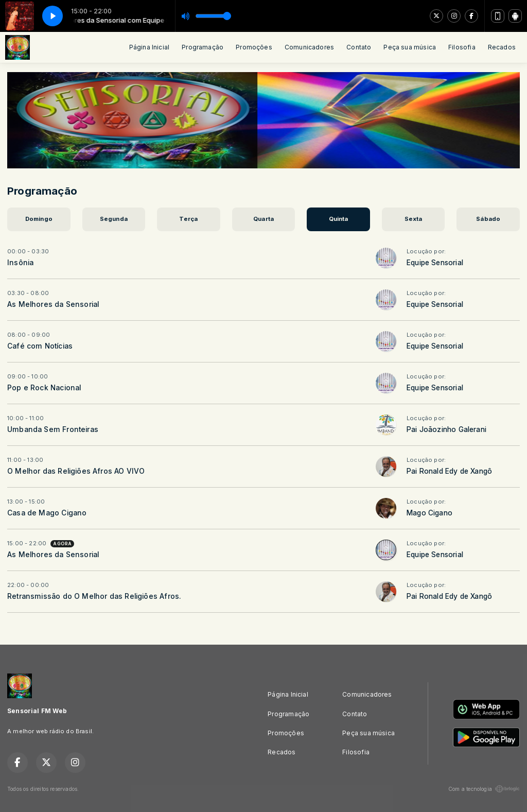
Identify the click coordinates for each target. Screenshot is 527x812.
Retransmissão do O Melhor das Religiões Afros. (94, 596)
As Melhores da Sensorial (53, 304)
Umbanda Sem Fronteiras (53, 429)
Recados (502, 47)
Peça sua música (410, 47)
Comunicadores (309, 47)
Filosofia (462, 47)
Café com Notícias (40, 346)
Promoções (254, 47)
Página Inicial (150, 47)
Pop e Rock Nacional (44, 388)
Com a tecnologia (484, 789)
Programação (203, 47)
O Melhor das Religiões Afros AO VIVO (76, 471)
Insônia (20, 263)
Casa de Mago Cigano (47, 513)
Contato (359, 47)
